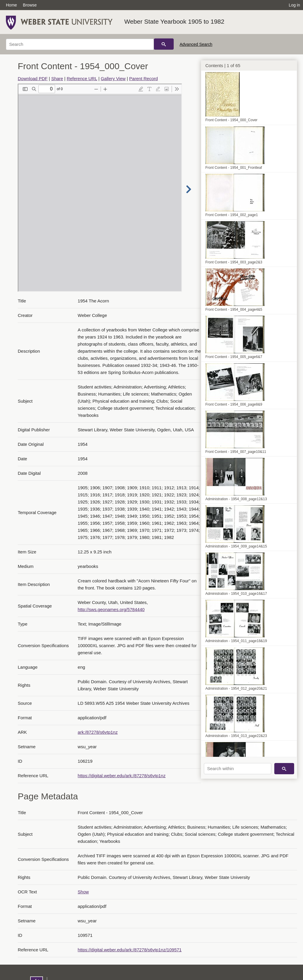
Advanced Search (196, 44)
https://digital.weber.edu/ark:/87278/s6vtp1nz (122, 776)
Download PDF (33, 78)
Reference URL (82, 78)
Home (11, 5)
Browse (30, 5)
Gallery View (113, 78)
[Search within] (238, 769)
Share (57, 78)
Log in (294, 5)
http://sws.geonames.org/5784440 (111, 609)
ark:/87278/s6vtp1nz (98, 732)
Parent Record (144, 78)
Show (83, 892)
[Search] (80, 44)
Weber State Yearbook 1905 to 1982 (174, 21)
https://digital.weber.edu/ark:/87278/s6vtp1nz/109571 (130, 950)
